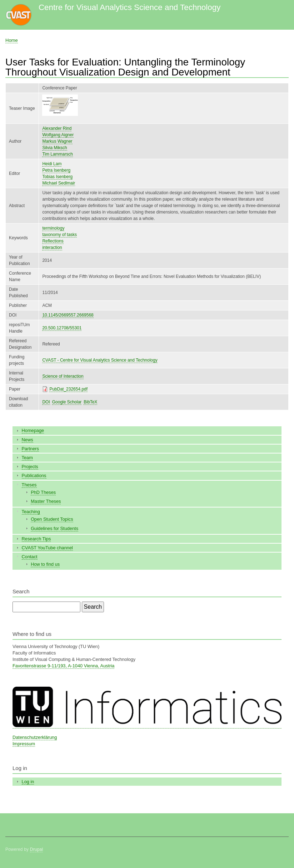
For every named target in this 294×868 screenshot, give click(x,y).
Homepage (33, 430)
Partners (30, 449)
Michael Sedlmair (59, 183)
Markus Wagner (57, 141)
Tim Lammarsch (57, 154)
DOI (46, 402)
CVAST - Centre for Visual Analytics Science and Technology (100, 360)
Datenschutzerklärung (35, 737)
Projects (30, 467)
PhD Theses (43, 492)
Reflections (53, 241)
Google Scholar (67, 402)
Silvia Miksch (54, 148)
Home (12, 40)
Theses (29, 485)
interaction (52, 247)
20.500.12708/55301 (62, 328)
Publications (34, 475)
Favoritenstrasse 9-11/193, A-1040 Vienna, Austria (63, 666)
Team (27, 458)
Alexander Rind (57, 128)
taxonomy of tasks (59, 235)
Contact (30, 557)
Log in (28, 782)
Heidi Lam (52, 164)
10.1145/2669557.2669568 (68, 315)
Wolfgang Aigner (58, 135)
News (28, 440)
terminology (53, 228)
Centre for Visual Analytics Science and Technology (129, 7)
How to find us (45, 564)
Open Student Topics (52, 519)
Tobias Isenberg (57, 177)
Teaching (31, 512)
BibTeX (90, 402)
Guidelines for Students (54, 528)
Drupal (37, 849)
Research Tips (36, 539)
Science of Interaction (63, 376)
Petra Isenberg (56, 170)
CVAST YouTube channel (47, 548)
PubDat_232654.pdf (68, 389)
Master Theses (46, 501)
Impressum (24, 744)
